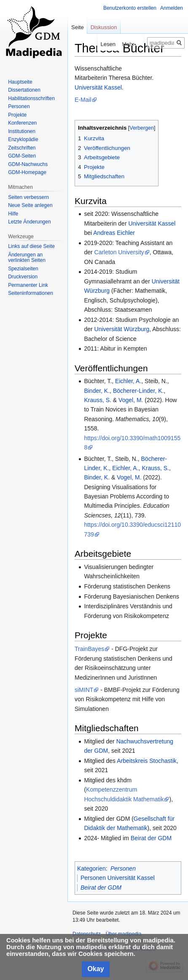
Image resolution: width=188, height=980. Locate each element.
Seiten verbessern (28, 197)
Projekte (17, 115)
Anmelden (172, 8)
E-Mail (83, 100)
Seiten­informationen (31, 293)
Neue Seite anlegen (30, 205)
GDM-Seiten (22, 156)
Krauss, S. (98, 400)
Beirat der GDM (151, 838)
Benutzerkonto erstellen (130, 8)
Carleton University (119, 252)
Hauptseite (20, 82)
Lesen (101, 44)
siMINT (84, 690)
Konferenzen (22, 123)
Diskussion (104, 27)
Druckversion (23, 277)
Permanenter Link (28, 285)
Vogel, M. (131, 400)
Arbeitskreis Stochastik (147, 761)
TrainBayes (89, 649)
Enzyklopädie (23, 139)
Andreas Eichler (114, 233)
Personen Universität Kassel (118, 878)
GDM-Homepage (27, 172)
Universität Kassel (98, 87)
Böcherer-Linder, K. (138, 391)
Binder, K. (97, 391)
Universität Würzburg (122, 329)
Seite (78, 27)
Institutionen (22, 131)
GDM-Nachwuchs (28, 164)
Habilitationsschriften (31, 98)
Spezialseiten (23, 269)
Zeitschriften (22, 148)
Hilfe (13, 214)
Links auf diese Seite (31, 246)
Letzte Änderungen (29, 222)
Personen (123, 868)
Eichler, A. (128, 381)
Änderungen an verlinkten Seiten (27, 258)
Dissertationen (24, 90)
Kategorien (91, 868)
